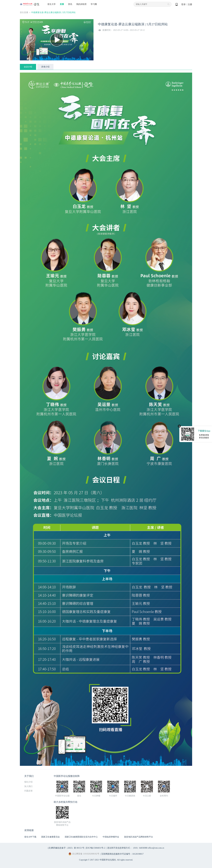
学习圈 (94, 4)
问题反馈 (28, 791)
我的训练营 (81, 4)
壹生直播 (24, 12)
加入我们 (28, 786)
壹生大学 (52, 4)
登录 (183, 4)
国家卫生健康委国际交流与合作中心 (81, 837)
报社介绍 (28, 782)
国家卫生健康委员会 (50, 837)
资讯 (70, 4)
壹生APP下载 (30, 837)
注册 (190, 4)
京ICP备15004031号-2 (95, 848)
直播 (62, 4)
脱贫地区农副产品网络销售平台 (139, 837)
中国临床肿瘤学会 (111, 837)
